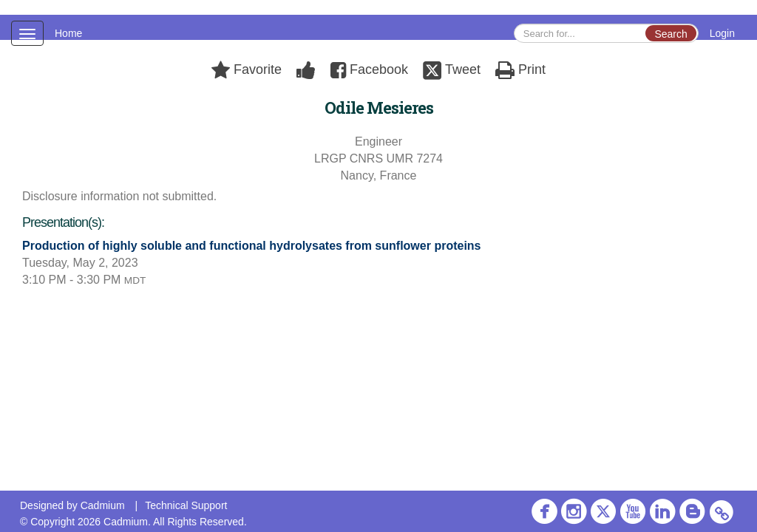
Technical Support (186, 505)
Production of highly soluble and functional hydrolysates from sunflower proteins (252, 246)
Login (722, 33)
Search (671, 34)
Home (68, 33)
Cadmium (103, 505)
